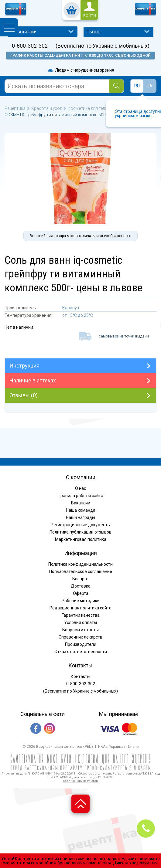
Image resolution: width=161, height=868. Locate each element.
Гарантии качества (81, 615)
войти (90, 16)
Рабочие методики (81, 601)
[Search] (116, 86)
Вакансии (81, 503)
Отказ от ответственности (81, 652)
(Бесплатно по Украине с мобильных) (103, 46)
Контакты (80, 676)
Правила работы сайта (80, 496)
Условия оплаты (80, 622)
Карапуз (71, 308)
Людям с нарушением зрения (80, 70)
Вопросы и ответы (80, 630)
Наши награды (80, 517)
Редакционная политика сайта (80, 608)
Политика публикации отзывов (80, 532)
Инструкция (24, 366)
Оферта (81, 593)
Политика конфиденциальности (80, 564)
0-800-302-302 (30, 46)
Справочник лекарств (80, 637)
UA (150, 86)
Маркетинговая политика (81, 539)
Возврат (81, 579)
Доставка (81, 586)
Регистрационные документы (81, 525)
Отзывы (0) (24, 395)
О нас (80, 488)
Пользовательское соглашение (81, 571)
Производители (81, 644)
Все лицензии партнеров (80, 781)
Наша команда (81, 510)
